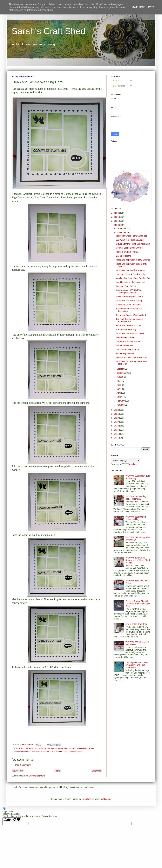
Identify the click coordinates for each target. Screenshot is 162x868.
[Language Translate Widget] (125, 460)
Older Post (97, 771)
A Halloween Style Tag (126, 330)
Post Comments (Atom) (35, 776)
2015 (117, 438)
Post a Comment (23, 765)
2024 (117, 221)
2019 (117, 422)
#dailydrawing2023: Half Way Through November (129, 291)
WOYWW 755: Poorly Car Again (131, 270)
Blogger (107, 799)
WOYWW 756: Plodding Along (130, 240)
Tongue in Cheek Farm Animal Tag (132, 236)
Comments (119, 86)
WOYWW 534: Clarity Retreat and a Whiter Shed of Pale (138, 560)
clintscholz (86, 799)
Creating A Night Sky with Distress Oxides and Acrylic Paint (138, 604)
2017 (117, 430)
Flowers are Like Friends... (128, 252)
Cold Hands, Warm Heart (127, 349)
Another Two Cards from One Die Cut (133, 278)
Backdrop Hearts (124, 256)
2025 (117, 217)
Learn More (138, 7)
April (119, 393)
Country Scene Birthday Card (129, 248)
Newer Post (18, 771)
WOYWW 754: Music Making (129, 301)
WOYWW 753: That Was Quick (130, 333)
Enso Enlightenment (125, 354)
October (120, 369)
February (121, 401)
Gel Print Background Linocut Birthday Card (129, 320)
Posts (116, 81)
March (120, 397)
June (119, 385)
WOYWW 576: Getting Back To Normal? (136, 498)
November (121, 232)
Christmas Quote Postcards (129, 305)
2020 (117, 418)
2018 (117, 426)
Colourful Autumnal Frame (128, 342)
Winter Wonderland (125, 345)
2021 (117, 414)
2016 (117, 434)
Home (57, 771)
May (119, 389)
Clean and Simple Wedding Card (131, 315)
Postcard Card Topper (126, 286)
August (120, 377)
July (119, 381)
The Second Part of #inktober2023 (132, 357)
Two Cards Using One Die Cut (130, 297)
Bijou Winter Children (126, 337)
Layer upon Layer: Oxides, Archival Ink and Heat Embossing (137, 665)
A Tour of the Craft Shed (136, 624)
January (120, 405)
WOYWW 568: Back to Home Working (136, 518)
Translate (129, 464)
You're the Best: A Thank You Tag (131, 274)
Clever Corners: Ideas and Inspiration (133, 244)
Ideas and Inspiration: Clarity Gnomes (133, 260)
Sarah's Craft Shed (49, 31)
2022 (117, 410)
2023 (117, 225)
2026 (117, 213)
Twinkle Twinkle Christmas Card (130, 282)
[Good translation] (7, 820)
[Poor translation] (16, 820)
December (121, 228)
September (122, 373)
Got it (151, 7)
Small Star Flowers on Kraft (128, 326)
